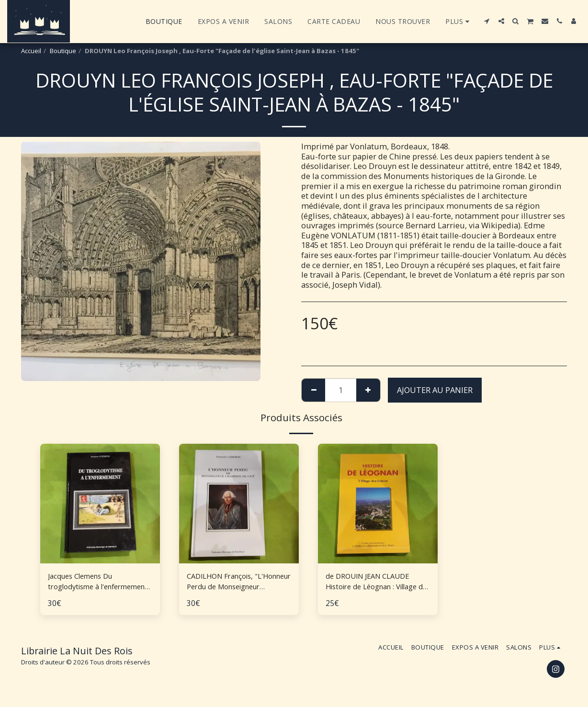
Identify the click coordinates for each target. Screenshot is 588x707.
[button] (487, 21)
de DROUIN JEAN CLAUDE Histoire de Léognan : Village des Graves (373, 583)
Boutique (63, 51)
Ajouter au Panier (435, 390)
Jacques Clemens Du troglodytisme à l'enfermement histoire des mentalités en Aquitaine (98, 583)
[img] (378, 504)
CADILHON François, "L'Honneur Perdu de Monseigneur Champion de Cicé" (237, 583)
